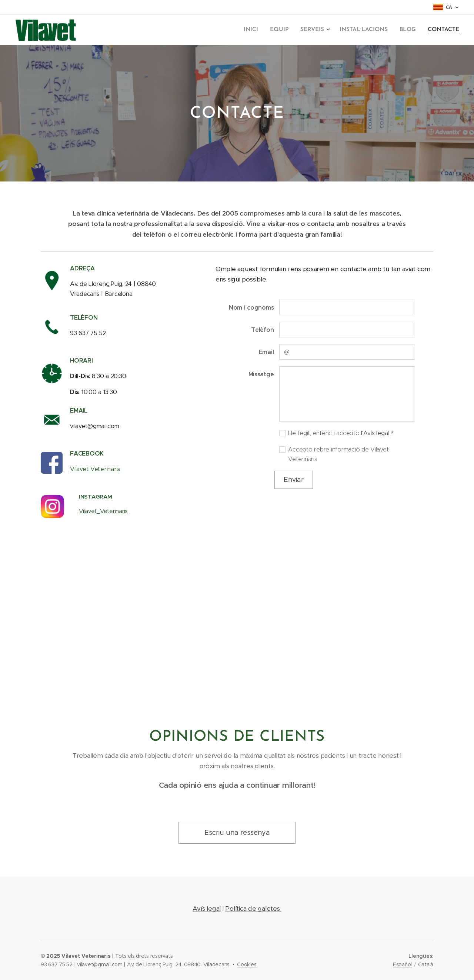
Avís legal (207, 909)
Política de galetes (253, 909)
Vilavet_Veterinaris (103, 511)
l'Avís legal (375, 433)
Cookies (247, 964)
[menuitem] (258, 30)
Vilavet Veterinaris (95, 469)
